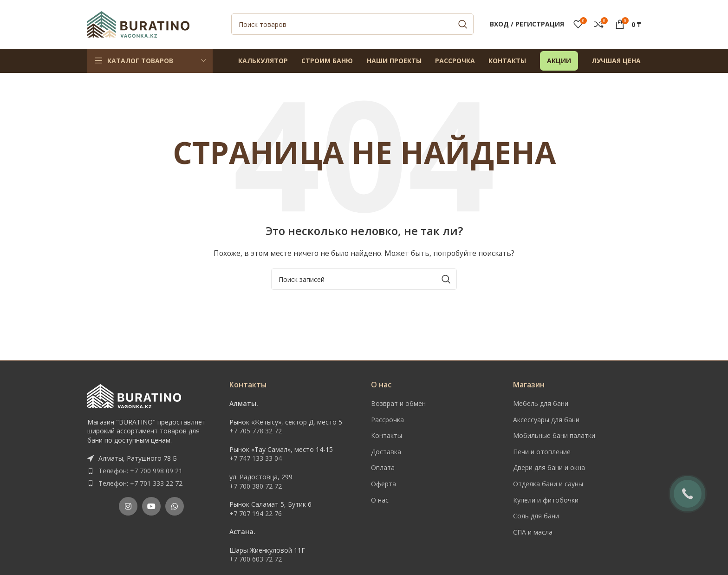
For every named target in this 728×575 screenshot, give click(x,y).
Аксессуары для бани (546, 420)
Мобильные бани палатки (554, 436)
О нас (380, 500)
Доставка (386, 452)
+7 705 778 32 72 (256, 431)
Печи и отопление (542, 452)
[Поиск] (352, 25)
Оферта (383, 484)
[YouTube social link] (151, 507)
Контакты (387, 436)
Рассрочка (387, 420)
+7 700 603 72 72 (256, 559)
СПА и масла (533, 532)
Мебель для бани (541, 403)
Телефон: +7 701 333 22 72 (140, 483)
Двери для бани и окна (549, 468)
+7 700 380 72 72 (256, 486)
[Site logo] (138, 23)
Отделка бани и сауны (548, 484)
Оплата (383, 468)
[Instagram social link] (128, 507)
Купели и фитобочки (546, 500)
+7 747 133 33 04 (256, 459)
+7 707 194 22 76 (256, 513)
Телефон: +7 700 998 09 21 (140, 471)
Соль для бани (536, 516)
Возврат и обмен (398, 403)
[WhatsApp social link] (175, 507)
